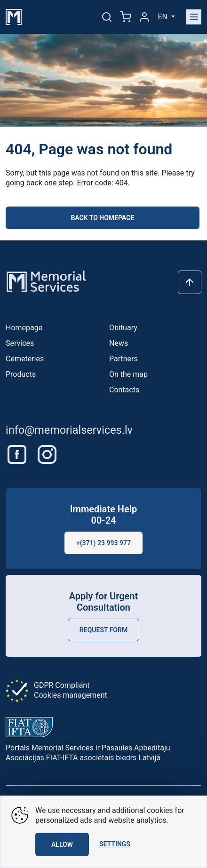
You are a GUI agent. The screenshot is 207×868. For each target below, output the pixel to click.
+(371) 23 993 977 (103, 543)
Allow (62, 844)
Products (21, 374)
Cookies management (71, 695)
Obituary (123, 328)
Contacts (124, 390)
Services (20, 343)
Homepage (24, 328)
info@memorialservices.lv (69, 430)
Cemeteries (25, 359)
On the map (128, 374)
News (119, 343)
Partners (123, 359)
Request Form (103, 630)
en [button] (163, 17)
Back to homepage (102, 218)
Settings (115, 844)
